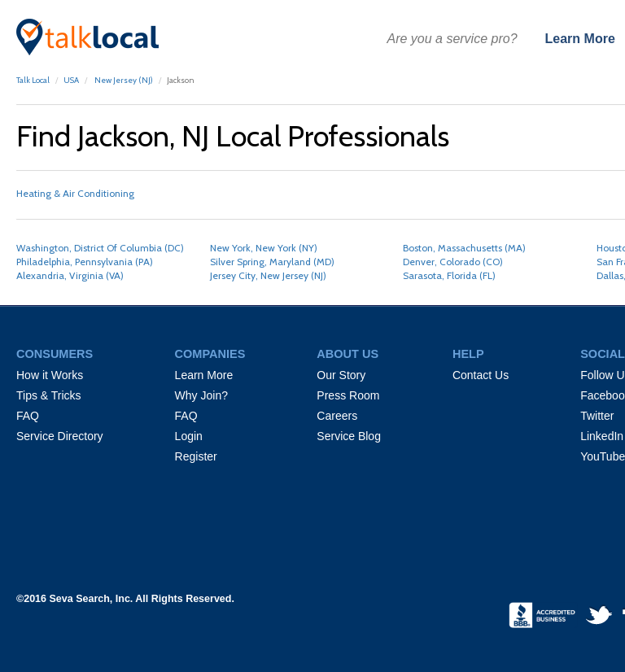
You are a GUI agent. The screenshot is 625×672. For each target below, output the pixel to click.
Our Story (341, 375)
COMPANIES (210, 354)
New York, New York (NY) (264, 248)
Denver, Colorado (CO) (453, 262)
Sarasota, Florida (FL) (449, 275)
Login (189, 436)
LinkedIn (602, 436)
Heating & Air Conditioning (75, 193)
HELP (468, 354)
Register (196, 456)
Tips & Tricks (49, 395)
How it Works (50, 375)
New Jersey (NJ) (123, 80)
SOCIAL (603, 354)
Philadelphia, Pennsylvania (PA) (85, 262)
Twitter (597, 416)
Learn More (580, 39)
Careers (337, 416)
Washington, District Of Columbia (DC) (100, 248)
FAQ (28, 416)
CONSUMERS (55, 354)
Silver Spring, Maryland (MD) (272, 262)
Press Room (348, 395)
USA (71, 80)
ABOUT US (347, 354)
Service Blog (349, 436)
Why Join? (201, 395)
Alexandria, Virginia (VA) (70, 275)
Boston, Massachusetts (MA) (464, 248)
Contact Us (481, 375)
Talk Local (33, 80)
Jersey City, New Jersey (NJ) (268, 275)
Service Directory (60, 436)
